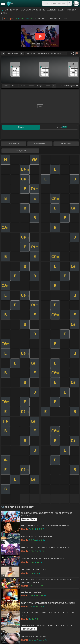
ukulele (23, 86)
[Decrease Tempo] (3, 53)
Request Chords (29, 519)
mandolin (31, 86)
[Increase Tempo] (22, 53)
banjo (40, 86)
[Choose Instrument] (54, 86)
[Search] (70, 3)
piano (14, 86)
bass (48, 86)
